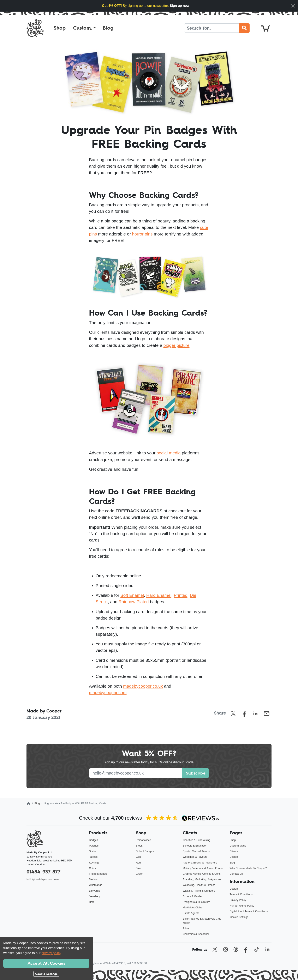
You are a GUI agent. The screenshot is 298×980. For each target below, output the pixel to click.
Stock (139, 846)
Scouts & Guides (193, 896)
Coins (92, 868)
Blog (37, 803)
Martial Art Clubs (192, 907)
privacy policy (51, 953)
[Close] (293, 6)
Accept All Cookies (46, 963)
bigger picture (177, 345)
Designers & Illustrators (196, 902)
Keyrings (94, 863)
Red (138, 863)
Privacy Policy (238, 900)
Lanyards (94, 891)
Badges (93, 840)
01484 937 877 (43, 872)
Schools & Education (195, 846)
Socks (93, 851)
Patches (94, 846)
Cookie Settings (239, 917)
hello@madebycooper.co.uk (43, 879)
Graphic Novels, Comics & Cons (202, 874)
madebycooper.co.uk (143, 686)
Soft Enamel (132, 595)
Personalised (144, 840)
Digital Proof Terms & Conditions (249, 911)
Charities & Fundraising (196, 840)
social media (169, 453)
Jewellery (94, 896)
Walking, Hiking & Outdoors (199, 891)
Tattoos (93, 857)
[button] (85, 28)
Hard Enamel (159, 595)
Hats (92, 902)
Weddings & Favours (195, 857)
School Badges (145, 851)
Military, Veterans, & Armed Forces (203, 868)
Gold (139, 857)
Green (140, 874)
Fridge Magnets (98, 874)
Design (234, 857)
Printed (181, 595)
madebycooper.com (108, 692)
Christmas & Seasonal (196, 934)
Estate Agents (191, 913)
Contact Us (236, 874)
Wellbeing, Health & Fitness (199, 885)
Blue (139, 868)
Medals (93, 879)
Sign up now (180, 6)
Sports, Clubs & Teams (196, 851)
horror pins (142, 234)
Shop (233, 840)
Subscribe (196, 773)
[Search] (212, 28)
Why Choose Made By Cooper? (248, 868)
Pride (186, 928)
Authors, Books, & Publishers (200, 863)
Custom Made (238, 846)
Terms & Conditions (241, 894)
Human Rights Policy (242, 906)
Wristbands (96, 885)
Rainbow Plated (134, 602)
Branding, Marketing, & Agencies (202, 879)
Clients (234, 851)
